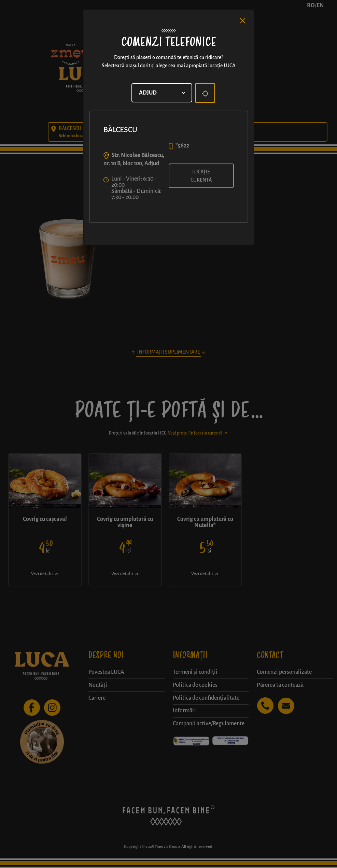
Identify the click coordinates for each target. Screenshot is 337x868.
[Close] (243, 21)
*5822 (182, 146)
